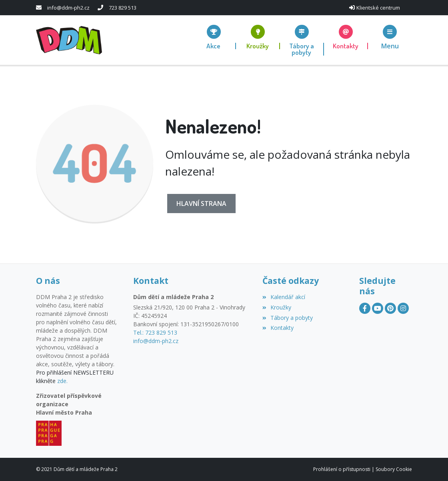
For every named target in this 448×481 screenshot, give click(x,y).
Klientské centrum (378, 8)
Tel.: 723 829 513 (155, 332)
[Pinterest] (390, 308)
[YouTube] (378, 308)
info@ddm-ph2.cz (68, 8)
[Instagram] (403, 308)
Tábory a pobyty (288, 318)
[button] (390, 37)
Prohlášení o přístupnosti (342, 469)
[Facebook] (365, 308)
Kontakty (278, 328)
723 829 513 (123, 8)
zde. (62, 381)
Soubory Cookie (394, 469)
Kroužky (277, 307)
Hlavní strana (201, 204)
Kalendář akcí (284, 297)
